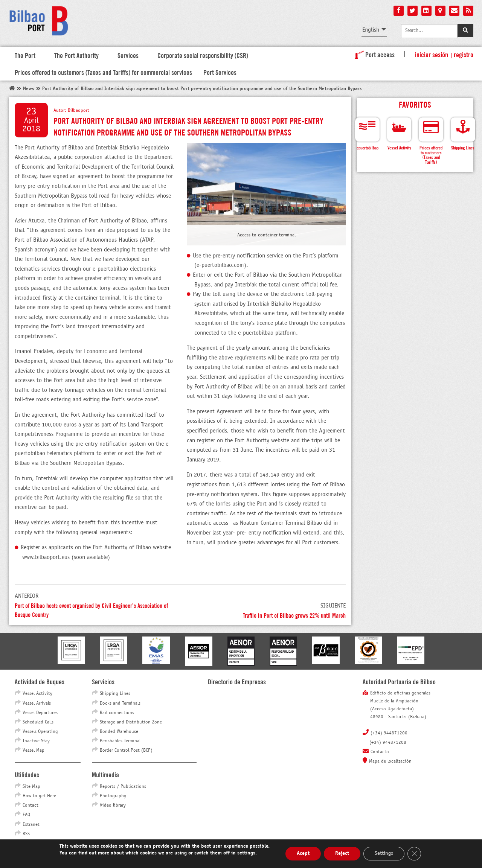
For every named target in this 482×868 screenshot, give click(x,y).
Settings (384, 854)
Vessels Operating (40, 732)
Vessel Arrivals (37, 704)
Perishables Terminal (120, 741)
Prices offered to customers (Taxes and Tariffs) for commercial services (103, 72)
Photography (113, 796)
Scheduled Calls (38, 722)
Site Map (31, 787)
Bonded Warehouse (119, 732)
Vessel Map (34, 751)
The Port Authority (76, 55)
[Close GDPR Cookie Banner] (414, 854)
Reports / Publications (123, 787)
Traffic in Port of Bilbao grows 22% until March (294, 615)
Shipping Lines (115, 694)
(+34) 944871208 (388, 743)
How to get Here (39, 796)
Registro (464, 54)
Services (128, 55)
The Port (25, 55)
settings (246, 853)
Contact (31, 806)
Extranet (31, 825)
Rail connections (117, 713)
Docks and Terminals (120, 704)
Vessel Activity (37, 694)
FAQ (26, 815)
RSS (26, 834)
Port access (373, 54)
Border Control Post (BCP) (126, 751)
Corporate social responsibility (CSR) (203, 55)
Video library (113, 806)
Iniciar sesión (432, 54)
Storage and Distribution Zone (131, 722)
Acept (303, 854)
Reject (342, 854)
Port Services (220, 72)
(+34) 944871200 (389, 733)
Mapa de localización (390, 761)
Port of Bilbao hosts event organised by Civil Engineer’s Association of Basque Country (91, 610)
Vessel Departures (40, 713)
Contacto (380, 752)
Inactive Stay (36, 741)
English (371, 30)
